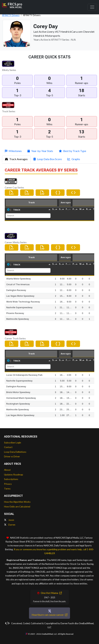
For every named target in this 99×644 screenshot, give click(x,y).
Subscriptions (11, 479)
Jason (9, 520)
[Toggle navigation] (92, 7)
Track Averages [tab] (16, 159)
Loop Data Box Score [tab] (48, 159)
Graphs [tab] (74, 159)
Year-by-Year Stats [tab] (40, 151)
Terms (7, 489)
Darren (10, 525)
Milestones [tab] (13, 151)
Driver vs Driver (12, 456)
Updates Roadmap (14, 475)
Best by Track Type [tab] (72, 151)
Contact (8, 447)
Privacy (8, 484)
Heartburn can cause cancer (49, 615)
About (7, 470)
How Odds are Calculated (17, 507)
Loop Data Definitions (15, 452)
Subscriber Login (13, 443)
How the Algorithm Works (17, 502)
